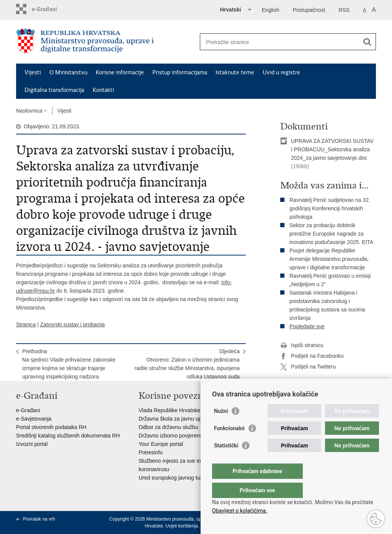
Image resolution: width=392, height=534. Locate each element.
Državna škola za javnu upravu (175, 419)
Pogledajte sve (307, 326)
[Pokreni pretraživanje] (367, 42)
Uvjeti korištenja (182, 526)
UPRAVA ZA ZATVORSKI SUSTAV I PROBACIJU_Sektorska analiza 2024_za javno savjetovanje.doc (332, 149)
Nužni (221, 426)
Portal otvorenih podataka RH (51, 427)
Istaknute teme (235, 72)
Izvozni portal (32, 444)
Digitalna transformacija (54, 90)
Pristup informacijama (180, 72)
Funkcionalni (229, 444)
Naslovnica (29, 111)
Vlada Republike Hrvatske (169, 410)
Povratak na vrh (39, 519)
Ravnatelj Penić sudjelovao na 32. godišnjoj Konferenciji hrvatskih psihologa (330, 208)
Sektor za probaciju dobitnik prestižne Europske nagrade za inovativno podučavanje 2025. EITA (331, 234)
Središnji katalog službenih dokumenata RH (68, 436)
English (271, 10)
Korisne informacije (120, 72)
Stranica (26, 324)
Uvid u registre (281, 72)
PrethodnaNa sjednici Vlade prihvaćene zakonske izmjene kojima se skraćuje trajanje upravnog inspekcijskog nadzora (69, 364)
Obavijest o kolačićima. (240, 511)
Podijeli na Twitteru (308, 367)
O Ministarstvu (68, 72)
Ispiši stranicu (302, 346)
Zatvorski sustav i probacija (73, 324)
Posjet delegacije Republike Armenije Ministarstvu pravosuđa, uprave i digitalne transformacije (329, 259)
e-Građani (28, 410)
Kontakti (103, 90)
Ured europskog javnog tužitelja (176, 478)
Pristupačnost (309, 10)
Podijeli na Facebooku (312, 356)
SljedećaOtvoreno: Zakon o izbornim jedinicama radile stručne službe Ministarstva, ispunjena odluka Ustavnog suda (187, 364)
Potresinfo (151, 452)
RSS (344, 10)
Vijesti (33, 72)
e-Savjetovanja (34, 419)
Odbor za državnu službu (168, 427)
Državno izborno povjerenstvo (174, 436)
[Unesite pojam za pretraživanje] (280, 42)
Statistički (226, 461)
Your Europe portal (161, 444)
